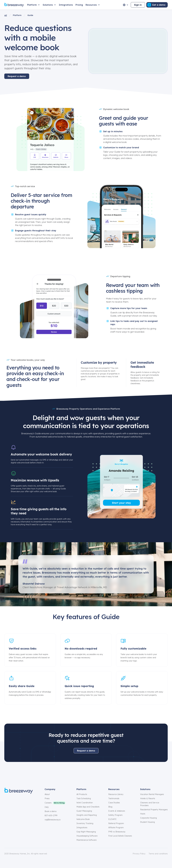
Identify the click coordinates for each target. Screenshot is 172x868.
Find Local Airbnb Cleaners (120, 836)
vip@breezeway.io (53, 820)
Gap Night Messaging (86, 832)
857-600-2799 (51, 815)
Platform (17, 15)
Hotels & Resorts (148, 798)
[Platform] (34, 5)
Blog (110, 807)
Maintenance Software (86, 840)
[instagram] (12, 800)
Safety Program (115, 815)
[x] (19, 800)
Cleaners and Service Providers (150, 804)
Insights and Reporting (87, 815)
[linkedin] (25, 800)
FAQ (47, 807)
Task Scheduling (84, 798)
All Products (82, 794)
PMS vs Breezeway (117, 832)
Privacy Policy (139, 854)
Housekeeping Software (87, 836)
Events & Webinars (117, 811)
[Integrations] (66, 5)
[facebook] (6, 800)
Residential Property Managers (154, 810)
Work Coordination (85, 803)
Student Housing (147, 822)
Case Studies (114, 803)
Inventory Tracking (85, 823)
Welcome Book (83, 819)
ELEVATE (112, 819)
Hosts (143, 814)
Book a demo (51, 811)
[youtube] (32, 800)
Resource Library (116, 794)
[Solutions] (49, 5)
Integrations (82, 828)
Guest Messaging (84, 811)
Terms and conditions (158, 854)
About (47, 794)
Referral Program (116, 823)
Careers (48, 803)
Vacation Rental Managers (152, 794)
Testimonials (114, 798)
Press (47, 798)
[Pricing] (79, 5)
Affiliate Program (116, 828)
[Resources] (93, 5)
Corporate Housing (148, 818)
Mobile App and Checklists (88, 807)
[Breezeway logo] (19, 791)
